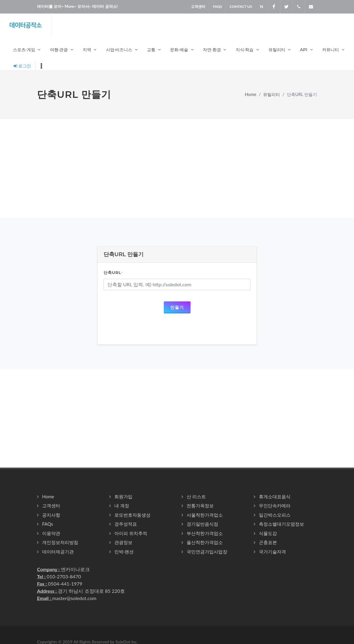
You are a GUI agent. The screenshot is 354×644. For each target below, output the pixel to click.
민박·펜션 (124, 552)
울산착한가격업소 (205, 542)
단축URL (113, 272)
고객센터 (198, 6)
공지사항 (51, 515)
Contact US (241, 6)
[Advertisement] (177, 168)
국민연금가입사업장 (207, 552)
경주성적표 (126, 524)
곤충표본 (268, 542)
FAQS (217, 6)
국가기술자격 (272, 552)
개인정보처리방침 (60, 542)
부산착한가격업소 (205, 533)
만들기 (177, 307)
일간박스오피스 (275, 515)
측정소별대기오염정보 (281, 524)
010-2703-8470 (64, 576)
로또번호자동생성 (132, 515)
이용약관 (51, 533)
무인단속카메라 (275, 506)
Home (250, 94)
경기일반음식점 (202, 524)
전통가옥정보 (200, 506)
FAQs (48, 524)
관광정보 (123, 542)
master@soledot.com (74, 598)
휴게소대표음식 (275, 496)
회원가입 (123, 496)
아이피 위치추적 (131, 533)
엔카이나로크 (75, 569)
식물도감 (268, 533)
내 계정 (122, 506)
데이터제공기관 (58, 552)
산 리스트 (196, 496)
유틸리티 (272, 94)
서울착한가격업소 (205, 515)
